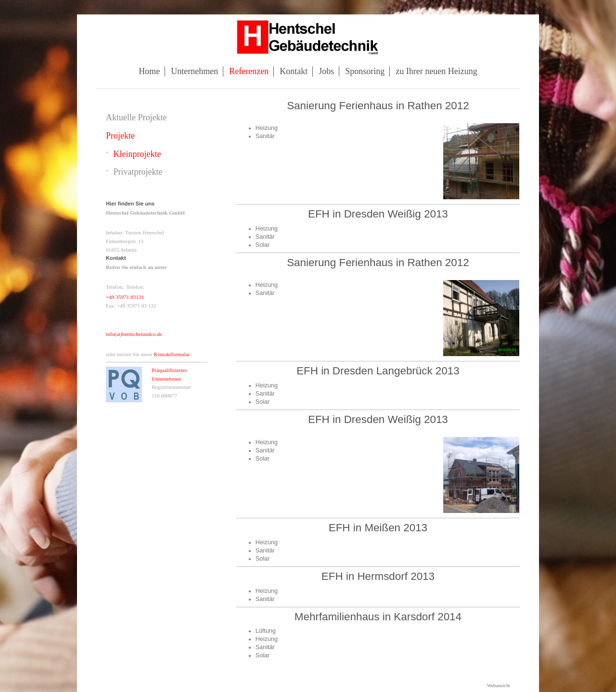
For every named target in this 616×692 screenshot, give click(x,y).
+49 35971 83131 (125, 297)
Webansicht (499, 686)
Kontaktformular (172, 354)
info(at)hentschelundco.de (134, 334)
